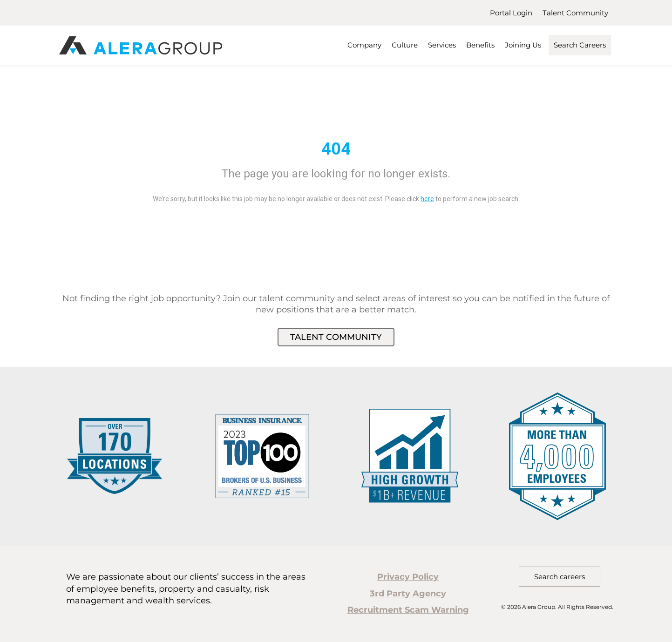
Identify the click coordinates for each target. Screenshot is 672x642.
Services (442, 45)
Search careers (560, 577)
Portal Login (511, 13)
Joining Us (523, 45)
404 (336, 149)
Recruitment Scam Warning (408, 610)
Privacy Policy (408, 577)
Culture (405, 45)
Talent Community (575, 13)
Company (364, 45)
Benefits (480, 45)
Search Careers (580, 45)
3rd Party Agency (408, 594)
